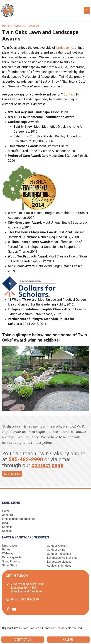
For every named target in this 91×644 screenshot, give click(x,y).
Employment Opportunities (19, 519)
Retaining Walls (12, 557)
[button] (9, 379)
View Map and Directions (27, 591)
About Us (8, 515)
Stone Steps (10, 565)
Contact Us (12, 474)
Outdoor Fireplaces (59, 554)
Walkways (8, 553)
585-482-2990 (26, 459)
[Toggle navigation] (87, 11)
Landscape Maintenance (62, 558)
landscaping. (65, 48)
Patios (6, 549)
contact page (47, 465)
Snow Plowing (11, 561)
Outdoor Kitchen (57, 546)
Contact (69, 94)
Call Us (68, 640)
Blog (5, 523)
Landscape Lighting (59, 562)
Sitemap (7, 527)
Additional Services (59, 566)
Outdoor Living (56, 550)
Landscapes (10, 546)
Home (6, 511)
